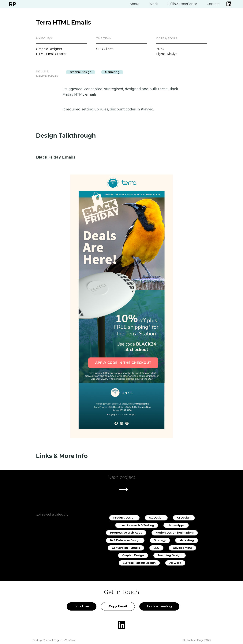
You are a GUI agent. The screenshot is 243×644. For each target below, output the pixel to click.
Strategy (160, 540)
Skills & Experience (182, 4)
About (135, 4)
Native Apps (176, 525)
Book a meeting (159, 606)
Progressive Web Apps (126, 533)
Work (153, 4)
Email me (82, 606)
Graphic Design (80, 72)
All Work (175, 563)
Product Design (124, 518)
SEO (156, 548)
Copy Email (118, 606)
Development (182, 548)
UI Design (184, 518)
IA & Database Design (125, 540)
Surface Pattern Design (139, 563)
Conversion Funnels (126, 548)
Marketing (112, 72)
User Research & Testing (137, 525)
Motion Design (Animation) (175, 533)
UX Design (156, 518)
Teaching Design (170, 555)
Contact (213, 4)
